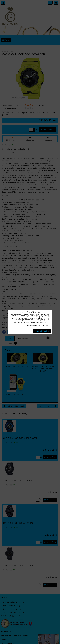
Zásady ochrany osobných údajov (38, 325)
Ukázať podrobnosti (17, 330)
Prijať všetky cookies (42, 331)
